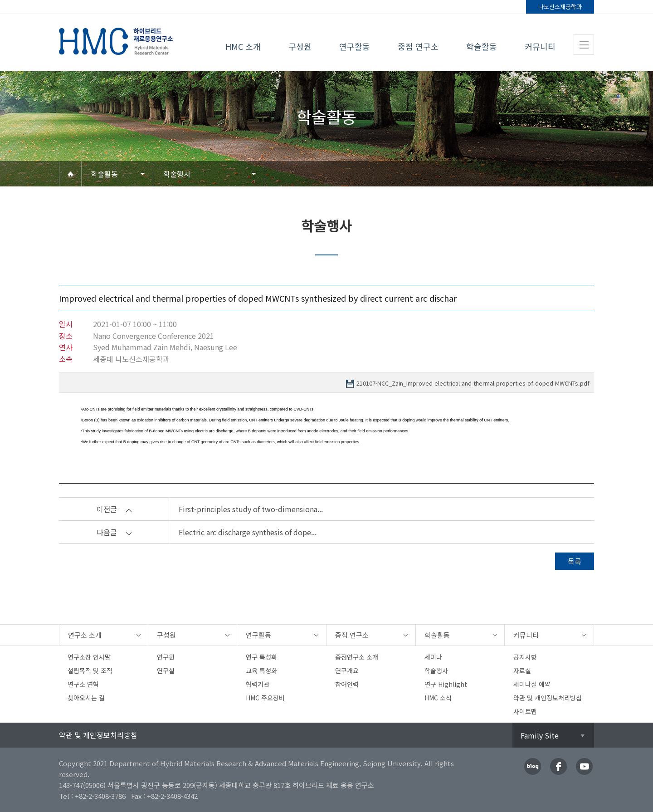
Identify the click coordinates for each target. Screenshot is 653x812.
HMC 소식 (438, 698)
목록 (575, 561)
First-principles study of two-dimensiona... (251, 509)
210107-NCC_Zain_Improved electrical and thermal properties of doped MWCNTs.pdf (473, 384)
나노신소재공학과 (560, 7)
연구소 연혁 (83, 684)
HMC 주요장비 (265, 698)
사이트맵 (525, 711)
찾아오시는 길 (86, 698)
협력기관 (258, 684)
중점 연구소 (418, 46)
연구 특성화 (261, 657)
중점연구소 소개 (357, 657)
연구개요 (347, 670)
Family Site (540, 735)
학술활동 (482, 46)
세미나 (433, 657)
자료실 (522, 670)
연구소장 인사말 (89, 657)
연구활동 (355, 46)
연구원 (166, 657)
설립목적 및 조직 (90, 670)
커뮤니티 (540, 46)
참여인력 (347, 684)
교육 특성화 (261, 670)
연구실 (166, 670)
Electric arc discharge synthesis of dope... (248, 532)
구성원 (300, 46)
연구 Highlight (446, 684)
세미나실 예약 (532, 684)
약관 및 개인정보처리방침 (548, 698)
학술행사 (177, 174)
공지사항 (525, 657)
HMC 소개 (243, 46)
